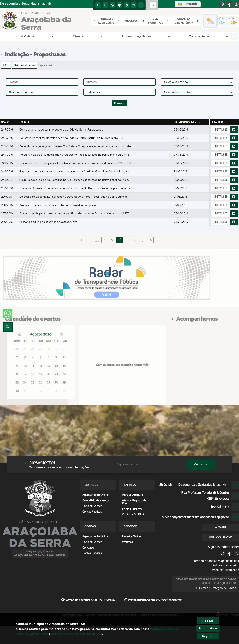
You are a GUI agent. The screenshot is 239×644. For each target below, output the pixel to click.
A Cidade (15, 36)
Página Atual (45, 65)
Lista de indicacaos (24, 65)
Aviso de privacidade (32, 634)
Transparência (100, 36)
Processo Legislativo (66, 36)
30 (150, 240)
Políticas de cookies (226, 565)
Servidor (219, 36)
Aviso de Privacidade (225, 570)
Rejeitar (208, 636)
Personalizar (208, 628)
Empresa (177, 36)
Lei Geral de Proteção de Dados (215, 588)
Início (6, 65)
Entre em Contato (149, 36)
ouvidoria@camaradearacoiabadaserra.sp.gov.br (195, 517)
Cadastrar (201, 464)
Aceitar (208, 621)
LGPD (121, 36)
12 (134, 240)
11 (127, 240)
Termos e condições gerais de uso (216, 561)
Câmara (36, 36)
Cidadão (198, 36)
